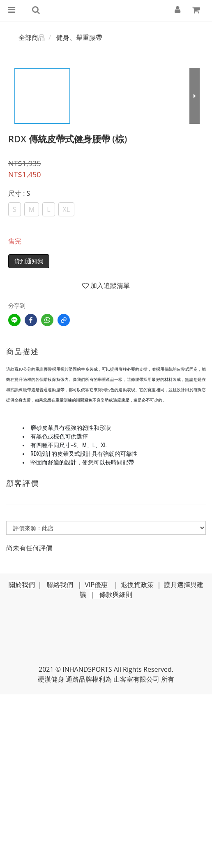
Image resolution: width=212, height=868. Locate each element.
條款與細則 (116, 594)
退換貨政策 (137, 585)
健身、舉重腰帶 (79, 37)
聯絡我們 (60, 585)
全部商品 (32, 37)
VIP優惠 (96, 585)
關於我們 (22, 585)
